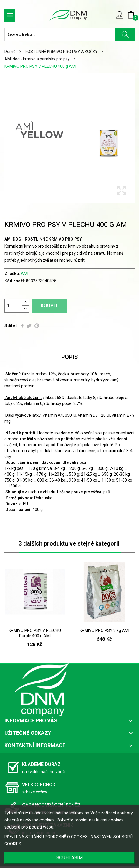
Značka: (12, 274)
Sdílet (23, 326)
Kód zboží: (15, 281)
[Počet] (13, 306)
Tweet (29, 326)
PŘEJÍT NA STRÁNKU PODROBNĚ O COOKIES (47, 837)
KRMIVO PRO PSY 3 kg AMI (104, 630)
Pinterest (37, 326)
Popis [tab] (69, 357)
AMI (25, 274)
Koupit (49, 305)
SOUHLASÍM (69, 858)
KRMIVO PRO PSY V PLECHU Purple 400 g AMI (35, 633)
